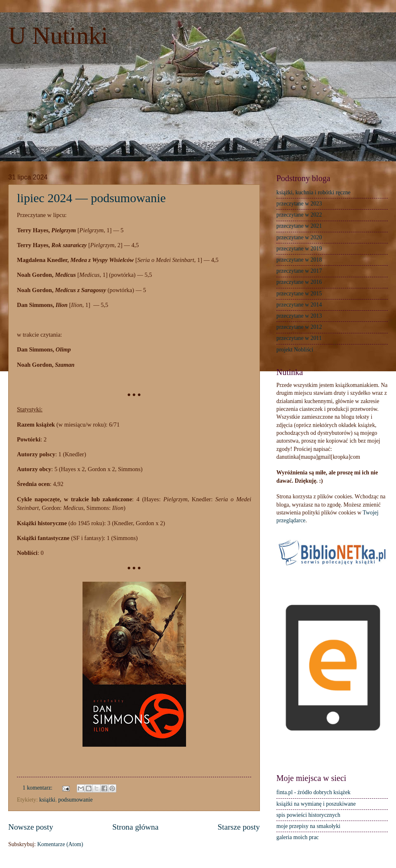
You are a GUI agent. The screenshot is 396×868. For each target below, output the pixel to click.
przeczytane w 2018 (299, 260)
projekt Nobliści (295, 350)
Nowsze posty (31, 827)
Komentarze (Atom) (60, 844)
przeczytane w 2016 (299, 282)
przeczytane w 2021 (299, 226)
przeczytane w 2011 (299, 338)
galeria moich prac (298, 837)
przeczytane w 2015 (299, 294)
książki (47, 800)
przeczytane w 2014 (299, 305)
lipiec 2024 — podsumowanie (91, 198)
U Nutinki (58, 35)
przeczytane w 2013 (299, 316)
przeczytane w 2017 (299, 271)
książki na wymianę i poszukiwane (316, 804)
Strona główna (135, 827)
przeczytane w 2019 (299, 249)
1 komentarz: (38, 788)
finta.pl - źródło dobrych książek (313, 792)
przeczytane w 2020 (299, 237)
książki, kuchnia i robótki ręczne (313, 192)
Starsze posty (239, 827)
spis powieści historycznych (308, 815)
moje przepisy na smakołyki (308, 826)
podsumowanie (75, 800)
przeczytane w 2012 (299, 327)
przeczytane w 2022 (299, 215)
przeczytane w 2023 (299, 204)
